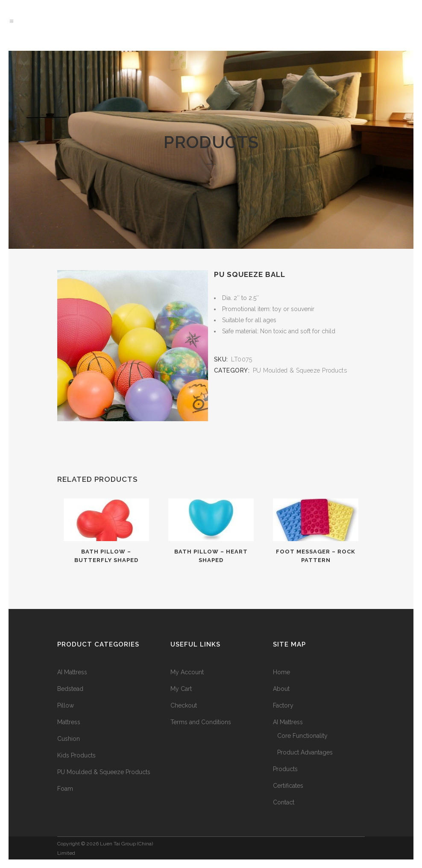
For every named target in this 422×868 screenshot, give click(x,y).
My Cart (181, 689)
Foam (65, 789)
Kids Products (76, 755)
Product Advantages (305, 752)
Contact (284, 802)
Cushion (69, 739)
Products (285, 769)
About (281, 689)
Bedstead (70, 689)
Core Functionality (302, 736)
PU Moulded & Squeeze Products (300, 370)
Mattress (69, 722)
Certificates (288, 786)
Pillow (66, 705)
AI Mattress (72, 672)
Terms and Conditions (201, 722)
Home (281, 672)
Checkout (184, 705)
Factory (283, 705)
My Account (187, 672)
